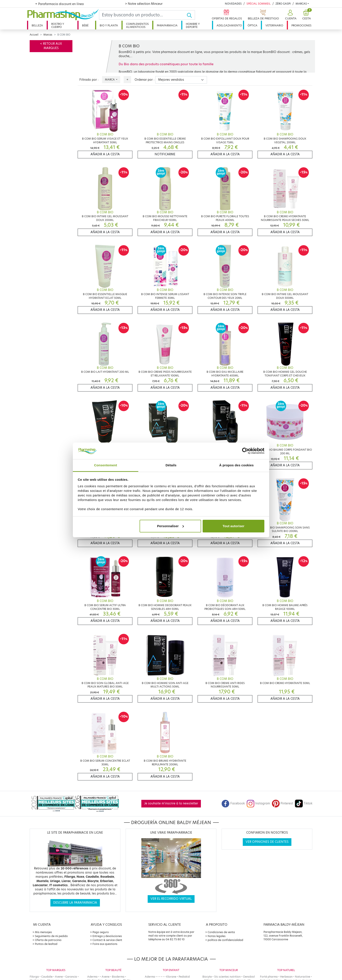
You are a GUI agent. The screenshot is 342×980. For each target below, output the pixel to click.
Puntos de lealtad (46, 944)
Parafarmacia (167, 25)
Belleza (37, 25)
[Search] (143, 15)
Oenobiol (249, 977)
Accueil (34, 35)
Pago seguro (101, 932)
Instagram (258, 803)
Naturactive (303, 977)
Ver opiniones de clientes (267, 842)
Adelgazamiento (229, 25)
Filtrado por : (89, 80)
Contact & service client (107, 940)
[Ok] (191, 15)
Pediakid (184, 977)
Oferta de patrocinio (48, 940)
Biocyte (207, 977)
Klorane (171, 977)
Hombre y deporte (193, 25)
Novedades (233, 4)
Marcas (301, 4)
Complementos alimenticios (137, 25)
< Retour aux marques (51, 46)
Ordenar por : (144, 80)
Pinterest (282, 803)
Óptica (252, 25)
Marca (110, 80)
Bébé (85, 25)
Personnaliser (170, 526)
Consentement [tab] (105, 465)
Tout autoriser (234, 526)
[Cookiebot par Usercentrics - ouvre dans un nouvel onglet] (245, 451)
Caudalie (47, 977)
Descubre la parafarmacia (75, 903)
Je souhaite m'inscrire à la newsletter (171, 803)
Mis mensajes (43, 932)
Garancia (71, 977)
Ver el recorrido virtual (171, 899)
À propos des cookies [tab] (236, 465)
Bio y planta (109, 25)
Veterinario (274, 25)
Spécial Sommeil (259, 4)
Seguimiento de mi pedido (51, 936)
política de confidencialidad (225, 940)
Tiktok (304, 803)
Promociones (301, 25)
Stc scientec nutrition (227, 977)
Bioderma (118, 977)
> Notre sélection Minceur (144, 4)
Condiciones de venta (221, 932)
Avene (59, 977)
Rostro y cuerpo (58, 25)
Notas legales (217, 936)
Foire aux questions (105, 944)
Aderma (92, 977)
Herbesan (286, 977)
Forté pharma (269, 977)
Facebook (233, 803)
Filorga (34, 977)
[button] (290, 15)
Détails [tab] (171, 465)
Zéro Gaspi (283, 4)
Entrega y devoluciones (107, 936)
